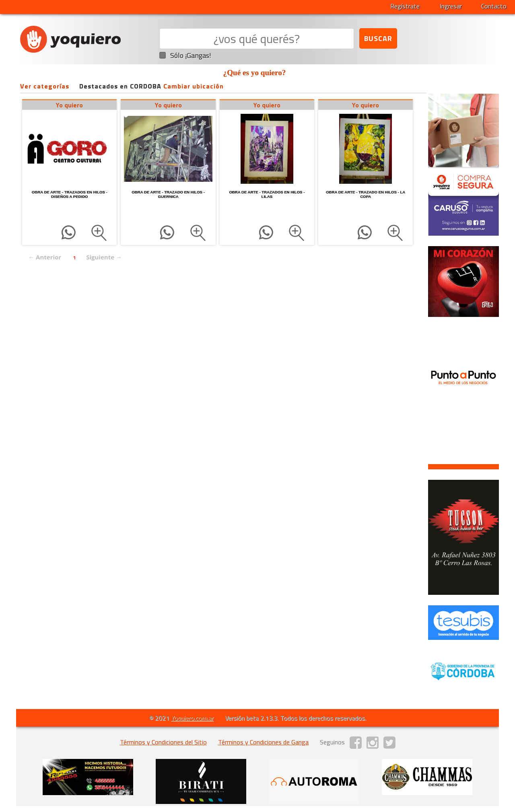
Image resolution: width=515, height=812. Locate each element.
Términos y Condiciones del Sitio (163, 742)
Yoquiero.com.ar (192, 718)
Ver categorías (45, 86)
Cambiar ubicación (194, 86)
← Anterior (45, 257)
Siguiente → (104, 257)
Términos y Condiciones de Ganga (263, 742)
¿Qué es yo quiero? (255, 73)
